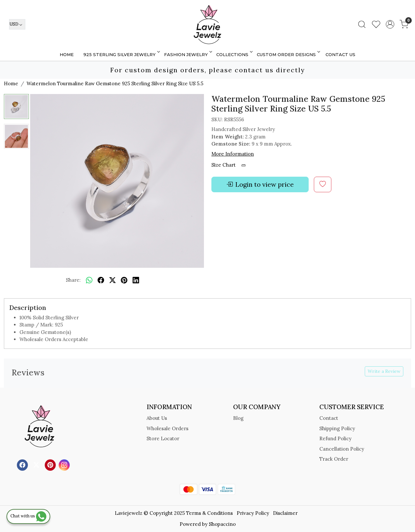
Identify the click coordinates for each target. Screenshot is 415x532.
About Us (157, 418)
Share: (73, 280)
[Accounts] (390, 24)
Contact (329, 418)
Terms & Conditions (209, 513)
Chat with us (28, 516)
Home (67, 54)
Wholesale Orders (167, 428)
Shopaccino (222, 524)
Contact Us (340, 54)
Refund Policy (335, 438)
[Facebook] (23, 464)
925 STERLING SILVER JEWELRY (121, 54)
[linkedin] (136, 280)
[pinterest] (124, 280)
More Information (233, 154)
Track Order (334, 459)
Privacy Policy (253, 513)
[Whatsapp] (89, 280)
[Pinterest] (51, 464)
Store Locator (163, 438)
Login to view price (260, 184)
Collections (234, 54)
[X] (37, 464)
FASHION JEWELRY (188, 54)
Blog (238, 418)
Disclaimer (285, 513)
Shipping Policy (337, 428)
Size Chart (231, 165)
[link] (362, 24)
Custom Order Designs (288, 54)
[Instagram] (65, 464)
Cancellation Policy (342, 449)
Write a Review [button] (384, 371)
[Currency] (17, 24)
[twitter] (113, 280)
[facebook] (101, 280)
